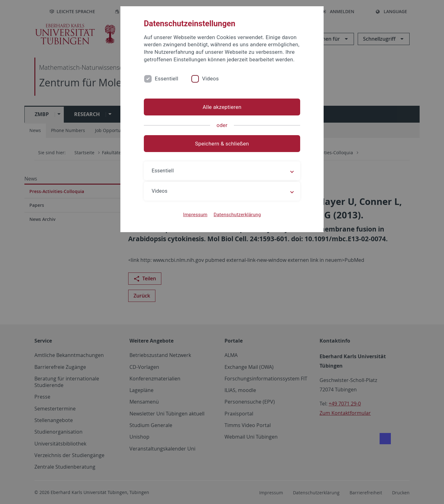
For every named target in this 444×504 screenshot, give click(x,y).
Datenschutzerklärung (237, 215)
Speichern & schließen (222, 144)
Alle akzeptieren (222, 107)
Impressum (195, 215)
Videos (210, 79)
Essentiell (167, 79)
